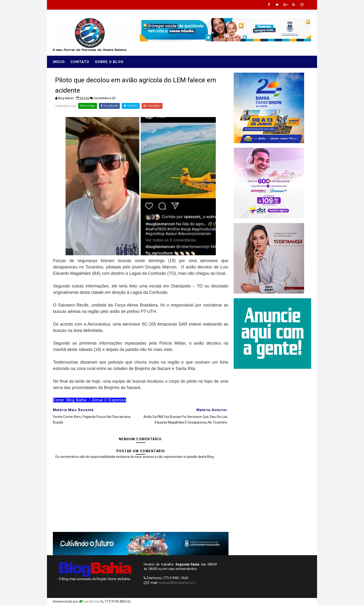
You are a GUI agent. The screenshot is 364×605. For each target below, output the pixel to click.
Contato (80, 62)
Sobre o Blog (109, 62)
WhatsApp (88, 106)
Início (59, 62)
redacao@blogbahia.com (177, 583)
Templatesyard (143, 601)
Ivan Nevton (92, 601)
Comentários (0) (105, 98)
